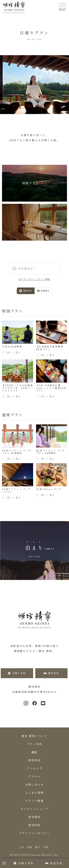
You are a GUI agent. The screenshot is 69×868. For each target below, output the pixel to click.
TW (46, 847)
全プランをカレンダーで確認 (34, 279)
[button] (35, 269)
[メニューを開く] (62, 6)
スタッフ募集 (34, 801)
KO (38, 847)
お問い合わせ (34, 784)
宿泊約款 (34, 825)
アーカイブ (35, 768)
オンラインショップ (34, 809)
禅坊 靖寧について (34, 736)
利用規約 (34, 817)
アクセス (34, 776)
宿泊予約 (54, 863)
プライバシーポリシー (35, 833)
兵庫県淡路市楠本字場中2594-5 (35, 692)
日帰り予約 (24, 863)
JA (22, 847)
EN (30, 847)
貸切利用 (34, 760)
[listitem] (34, 183)
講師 (35, 752)
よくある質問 (34, 793)
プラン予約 (35, 744)
